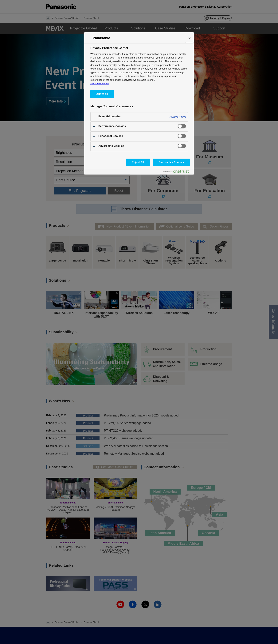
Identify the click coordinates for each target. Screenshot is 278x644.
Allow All (102, 94)
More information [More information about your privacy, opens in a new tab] (100, 83)
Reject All (138, 162)
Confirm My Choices (171, 162)
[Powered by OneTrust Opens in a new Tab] (177, 172)
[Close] (190, 38)
